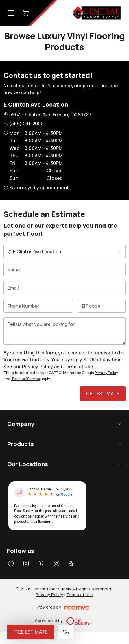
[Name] (64, 270)
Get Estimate (103, 394)
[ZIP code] (102, 306)
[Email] (64, 288)
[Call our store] (66, 632)
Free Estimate (30, 632)
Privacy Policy (37, 367)
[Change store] (64, 251)
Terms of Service (26, 379)
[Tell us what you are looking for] (64, 331)
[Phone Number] (38, 306)
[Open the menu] (11, 13)
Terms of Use (78, 367)
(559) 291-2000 (26, 124)
